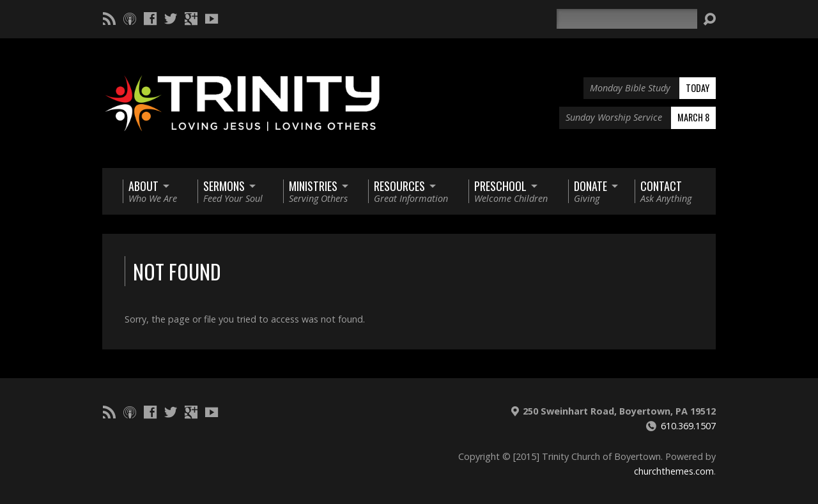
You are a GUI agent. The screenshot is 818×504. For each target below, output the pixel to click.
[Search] (627, 19)
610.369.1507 (688, 426)
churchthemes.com (674, 471)
